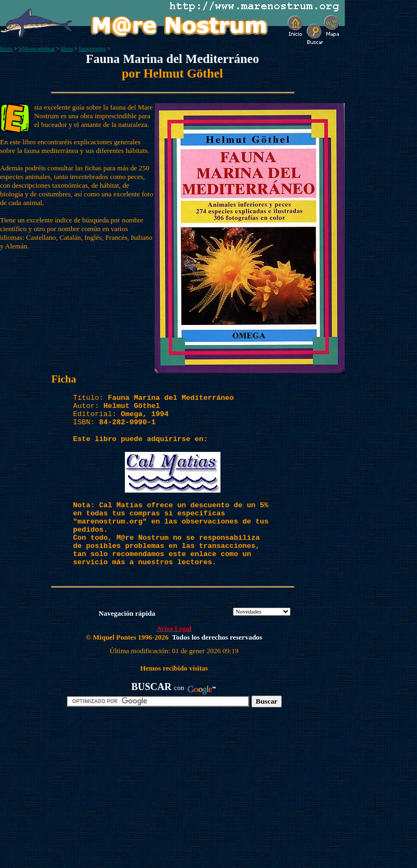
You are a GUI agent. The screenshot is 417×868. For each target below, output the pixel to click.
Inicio (6, 49)
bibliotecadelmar (37, 49)
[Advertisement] (125, 792)
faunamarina (92, 49)
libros (67, 49)
